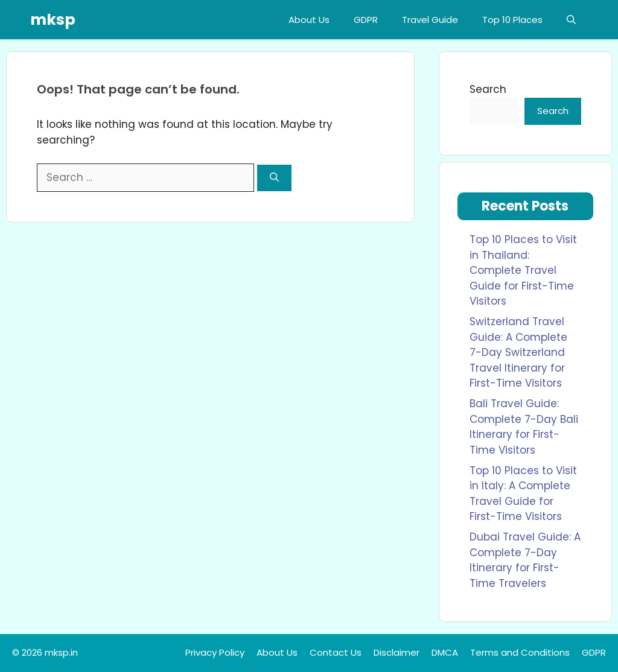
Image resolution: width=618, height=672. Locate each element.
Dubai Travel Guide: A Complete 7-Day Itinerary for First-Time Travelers (525, 560)
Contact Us (336, 652)
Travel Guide (430, 20)
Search (488, 89)
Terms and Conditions (520, 652)
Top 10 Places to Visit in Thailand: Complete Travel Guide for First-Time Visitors (523, 270)
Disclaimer (397, 652)
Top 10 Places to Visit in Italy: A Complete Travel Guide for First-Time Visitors (523, 494)
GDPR (366, 20)
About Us (309, 20)
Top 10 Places (512, 20)
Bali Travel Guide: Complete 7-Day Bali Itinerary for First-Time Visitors (524, 427)
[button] (571, 20)
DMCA (445, 652)
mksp (53, 20)
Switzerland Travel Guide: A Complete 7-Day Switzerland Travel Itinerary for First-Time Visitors (518, 352)
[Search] (274, 178)
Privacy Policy (215, 652)
